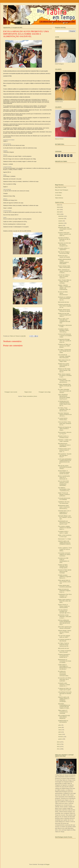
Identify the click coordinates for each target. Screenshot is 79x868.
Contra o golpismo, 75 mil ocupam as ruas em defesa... (65, 549)
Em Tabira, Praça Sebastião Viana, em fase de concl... (64, 409)
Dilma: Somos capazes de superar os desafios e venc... (65, 375)
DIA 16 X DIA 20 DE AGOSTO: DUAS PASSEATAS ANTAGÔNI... (63, 483)
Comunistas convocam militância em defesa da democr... (64, 554)
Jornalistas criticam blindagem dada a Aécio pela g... (63, 330)
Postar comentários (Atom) (30, 396)
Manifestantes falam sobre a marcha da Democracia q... (64, 507)
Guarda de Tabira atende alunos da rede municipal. (65, 571)
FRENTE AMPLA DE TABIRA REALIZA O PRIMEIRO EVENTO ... (64, 543)
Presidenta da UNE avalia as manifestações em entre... (64, 560)
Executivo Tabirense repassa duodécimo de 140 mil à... (65, 415)
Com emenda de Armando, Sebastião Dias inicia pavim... (64, 356)
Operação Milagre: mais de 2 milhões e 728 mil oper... (65, 517)
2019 (58, 205)
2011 (58, 749)
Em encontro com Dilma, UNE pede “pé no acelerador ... (65, 679)
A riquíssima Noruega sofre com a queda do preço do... (65, 341)
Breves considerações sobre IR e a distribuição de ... (64, 477)
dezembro (61, 216)
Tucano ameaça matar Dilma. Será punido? (64, 267)
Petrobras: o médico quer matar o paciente (65, 441)
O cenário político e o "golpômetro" (64, 249)
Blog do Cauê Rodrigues (62, 190)
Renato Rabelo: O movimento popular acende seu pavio (64, 472)
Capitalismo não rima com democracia (64, 503)
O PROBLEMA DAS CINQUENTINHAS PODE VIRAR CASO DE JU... (64, 403)
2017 (58, 210)
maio (60, 730)
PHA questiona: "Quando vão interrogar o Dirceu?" (65, 455)
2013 (58, 744)
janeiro (60, 739)
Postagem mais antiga (45, 392)
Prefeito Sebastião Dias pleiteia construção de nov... (65, 386)
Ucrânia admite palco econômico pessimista (65, 586)
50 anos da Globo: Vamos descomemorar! (63, 293)
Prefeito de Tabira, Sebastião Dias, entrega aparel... (63, 566)
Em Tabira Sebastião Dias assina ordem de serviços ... (65, 391)
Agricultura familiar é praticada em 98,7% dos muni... (64, 239)
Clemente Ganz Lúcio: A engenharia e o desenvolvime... (64, 512)
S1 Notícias (58, 195)
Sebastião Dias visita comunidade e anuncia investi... (65, 229)
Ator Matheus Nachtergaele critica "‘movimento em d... (64, 489)
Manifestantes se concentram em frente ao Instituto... (65, 661)
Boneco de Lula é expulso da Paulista (64, 256)
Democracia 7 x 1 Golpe (64, 539)
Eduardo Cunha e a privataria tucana (63, 437)
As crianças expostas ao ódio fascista (65, 640)
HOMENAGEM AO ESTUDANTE (63, 721)
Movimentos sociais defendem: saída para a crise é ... (65, 616)
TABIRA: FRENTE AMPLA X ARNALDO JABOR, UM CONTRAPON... (64, 287)
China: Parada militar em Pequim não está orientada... (65, 281)
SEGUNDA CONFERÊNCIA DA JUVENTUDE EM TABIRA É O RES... (64, 706)
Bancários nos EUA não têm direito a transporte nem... (64, 244)
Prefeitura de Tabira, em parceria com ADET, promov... (64, 346)
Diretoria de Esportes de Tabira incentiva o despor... (64, 429)
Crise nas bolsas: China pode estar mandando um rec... (65, 423)
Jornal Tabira (59, 193)
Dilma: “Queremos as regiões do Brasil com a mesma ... (64, 271)
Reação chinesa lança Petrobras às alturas (64, 310)
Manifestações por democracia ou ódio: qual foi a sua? (64, 523)
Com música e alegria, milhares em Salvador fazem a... (65, 528)
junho (60, 727)
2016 (58, 212)
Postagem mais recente (11, 392)
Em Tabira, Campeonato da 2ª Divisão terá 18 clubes (64, 351)
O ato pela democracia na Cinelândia (64, 499)
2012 (58, 747)
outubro (61, 221)
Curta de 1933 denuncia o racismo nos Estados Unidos (65, 336)
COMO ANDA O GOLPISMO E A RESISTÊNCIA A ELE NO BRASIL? (64, 667)
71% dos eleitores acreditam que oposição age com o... (65, 611)
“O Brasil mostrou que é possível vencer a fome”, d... (64, 450)
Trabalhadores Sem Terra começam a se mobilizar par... (65, 596)
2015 (58, 214)
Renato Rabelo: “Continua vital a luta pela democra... (64, 381)
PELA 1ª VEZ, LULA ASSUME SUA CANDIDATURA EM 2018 (64, 321)
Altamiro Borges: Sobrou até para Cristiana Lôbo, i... (65, 632)
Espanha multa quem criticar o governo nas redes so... (64, 234)
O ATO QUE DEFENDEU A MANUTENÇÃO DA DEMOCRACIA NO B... (65, 461)
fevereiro (61, 737)
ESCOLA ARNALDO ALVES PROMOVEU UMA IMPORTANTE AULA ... (64, 622)
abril (60, 732)
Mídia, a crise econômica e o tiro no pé (65, 536)
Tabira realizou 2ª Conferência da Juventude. (63, 712)
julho (60, 725)
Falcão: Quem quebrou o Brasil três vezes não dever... (65, 601)
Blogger (47, 864)
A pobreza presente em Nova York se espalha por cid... (65, 306)
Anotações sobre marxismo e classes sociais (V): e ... (64, 685)
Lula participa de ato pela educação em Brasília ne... (65, 693)
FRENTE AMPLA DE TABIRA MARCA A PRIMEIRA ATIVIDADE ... (64, 699)
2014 (58, 742)
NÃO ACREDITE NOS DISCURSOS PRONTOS (64, 717)
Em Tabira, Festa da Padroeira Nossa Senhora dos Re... (64, 645)
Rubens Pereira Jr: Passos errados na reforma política (64, 606)
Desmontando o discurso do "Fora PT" (65, 433)
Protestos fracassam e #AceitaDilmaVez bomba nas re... (64, 656)
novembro (61, 219)
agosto (60, 225)
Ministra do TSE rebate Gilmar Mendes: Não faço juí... (64, 370)
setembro (61, 223)
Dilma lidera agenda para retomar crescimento (65, 628)
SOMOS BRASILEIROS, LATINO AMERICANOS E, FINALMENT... (65, 262)
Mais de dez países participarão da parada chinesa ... (65, 467)
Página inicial (28, 392)
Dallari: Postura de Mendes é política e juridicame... (64, 494)
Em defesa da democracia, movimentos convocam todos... (64, 673)
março (60, 734)
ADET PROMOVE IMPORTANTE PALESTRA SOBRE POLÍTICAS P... (64, 397)
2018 (58, 207)
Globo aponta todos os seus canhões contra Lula (64, 582)
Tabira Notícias (59, 198)
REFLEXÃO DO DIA (63, 302)
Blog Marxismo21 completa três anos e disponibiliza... (64, 445)
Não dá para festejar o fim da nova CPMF (64, 253)
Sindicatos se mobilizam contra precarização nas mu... (64, 298)
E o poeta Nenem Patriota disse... (63, 419)
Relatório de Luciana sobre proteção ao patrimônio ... (64, 365)
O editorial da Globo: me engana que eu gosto (65, 689)
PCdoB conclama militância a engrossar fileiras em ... (65, 577)
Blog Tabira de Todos (61, 187)
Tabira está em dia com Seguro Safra (64, 361)
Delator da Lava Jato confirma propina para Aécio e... (65, 315)
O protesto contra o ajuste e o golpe (63, 532)
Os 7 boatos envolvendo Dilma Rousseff (64, 651)
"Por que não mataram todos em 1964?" (64, 636)
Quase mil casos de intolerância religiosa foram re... (64, 591)
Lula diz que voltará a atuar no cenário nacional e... (64, 276)
